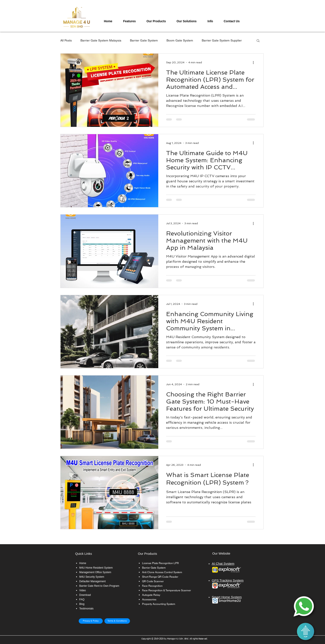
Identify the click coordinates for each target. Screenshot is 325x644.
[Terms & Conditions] (117, 621)
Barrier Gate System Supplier (222, 40)
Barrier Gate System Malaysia (101, 40)
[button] (132, 21)
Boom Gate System (180, 40)
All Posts (66, 40)
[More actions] (255, 62)
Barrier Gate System (144, 40)
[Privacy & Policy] (91, 621)
